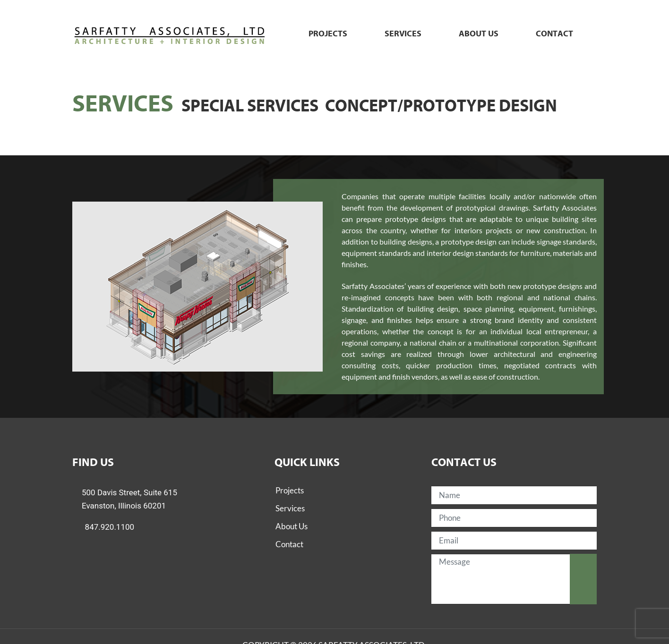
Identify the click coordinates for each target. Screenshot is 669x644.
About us (479, 34)
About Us (292, 526)
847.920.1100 (110, 527)
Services (403, 34)
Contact (554, 34)
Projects (328, 34)
